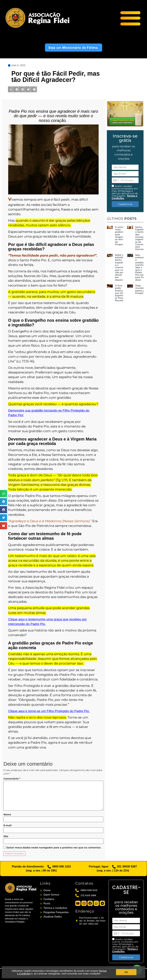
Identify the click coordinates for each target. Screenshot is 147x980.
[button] (4, 494)
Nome (7, 814)
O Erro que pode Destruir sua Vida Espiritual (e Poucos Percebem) (121, 293)
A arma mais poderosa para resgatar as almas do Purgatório (121, 236)
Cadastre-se (125, 204)
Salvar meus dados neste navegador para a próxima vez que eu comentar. (54, 848)
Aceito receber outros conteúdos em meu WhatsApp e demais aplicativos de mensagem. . (125, 192)
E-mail (7, 825)
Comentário (12, 779)
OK (126, 972)
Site (6, 836)
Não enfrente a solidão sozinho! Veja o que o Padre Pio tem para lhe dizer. (140, 267)
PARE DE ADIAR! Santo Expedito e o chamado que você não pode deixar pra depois (121, 267)
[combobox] (116, 180)
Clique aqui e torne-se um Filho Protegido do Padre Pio (49, 711)
